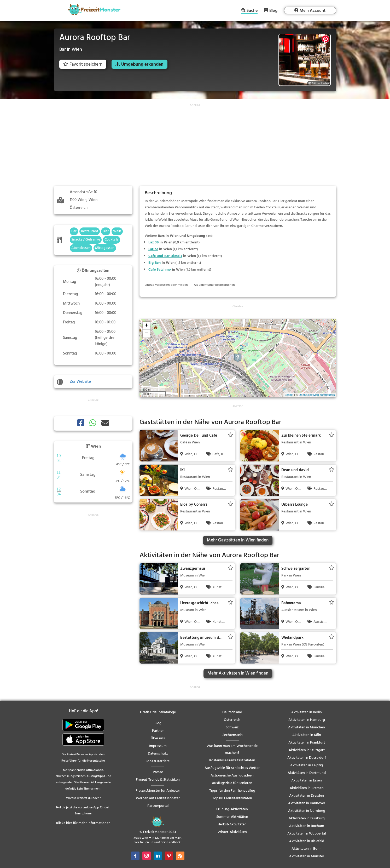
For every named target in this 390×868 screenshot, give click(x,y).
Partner (158, 731)
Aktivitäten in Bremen (307, 788)
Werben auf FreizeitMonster (158, 798)
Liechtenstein (232, 735)
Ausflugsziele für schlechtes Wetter (232, 768)
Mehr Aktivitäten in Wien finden (238, 673)
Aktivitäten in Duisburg (307, 818)
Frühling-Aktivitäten (232, 809)
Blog (273, 10)
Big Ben (155, 263)
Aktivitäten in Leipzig (307, 765)
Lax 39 (153, 242)
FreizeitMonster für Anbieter (158, 791)
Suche (252, 11)
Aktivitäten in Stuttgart (307, 750)
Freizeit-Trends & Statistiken (158, 780)
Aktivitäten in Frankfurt (307, 743)
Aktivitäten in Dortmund (307, 773)
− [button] (146, 334)
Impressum (158, 746)
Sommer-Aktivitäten (232, 817)
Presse (158, 772)
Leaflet (289, 395)
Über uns (158, 738)
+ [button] (146, 326)
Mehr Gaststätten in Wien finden (238, 540)
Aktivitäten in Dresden (307, 796)
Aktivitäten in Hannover (307, 803)
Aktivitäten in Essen (307, 781)
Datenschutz (158, 754)
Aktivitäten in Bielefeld (307, 841)
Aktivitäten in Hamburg (307, 720)
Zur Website (80, 382)
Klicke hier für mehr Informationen (83, 823)
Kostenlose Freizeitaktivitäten (232, 760)
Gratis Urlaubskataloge (158, 712)
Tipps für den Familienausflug (232, 791)
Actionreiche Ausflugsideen (232, 776)
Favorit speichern (83, 64)
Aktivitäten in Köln (307, 735)
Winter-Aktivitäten (232, 832)
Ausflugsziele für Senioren (232, 783)
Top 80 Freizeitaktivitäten (232, 798)
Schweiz (232, 727)
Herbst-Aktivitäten (232, 824)
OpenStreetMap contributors (317, 395)
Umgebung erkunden (142, 64)
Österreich (232, 720)
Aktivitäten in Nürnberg (307, 811)
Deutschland (232, 712)
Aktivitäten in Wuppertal (307, 834)
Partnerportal (158, 806)
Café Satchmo (160, 270)
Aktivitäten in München (307, 727)
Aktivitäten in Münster (307, 856)
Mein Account (313, 11)
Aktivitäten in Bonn (307, 849)
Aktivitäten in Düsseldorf (307, 758)
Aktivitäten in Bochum (307, 826)
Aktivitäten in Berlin (307, 712)
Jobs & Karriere (158, 761)
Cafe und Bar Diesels (165, 256)
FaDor (153, 249)
